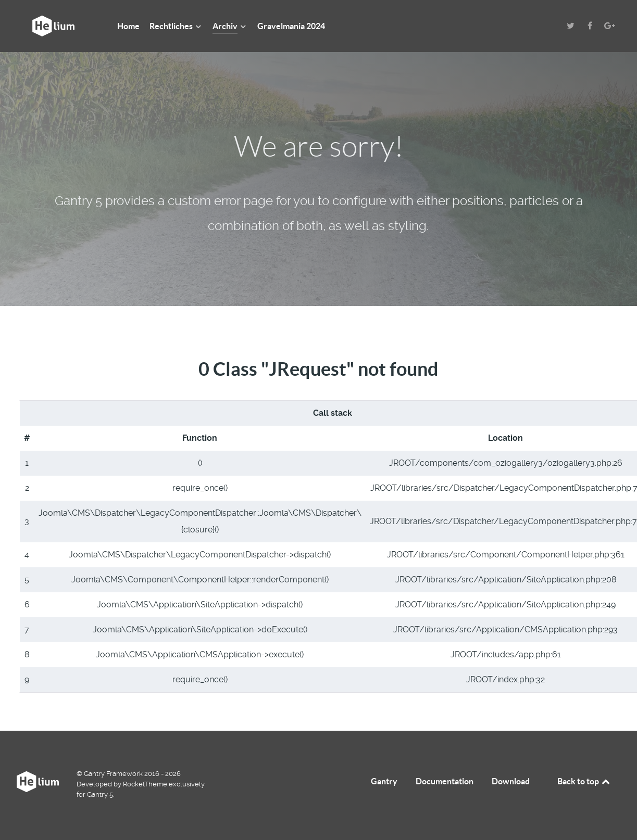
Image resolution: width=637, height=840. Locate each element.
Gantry (384, 781)
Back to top (584, 781)
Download (511, 781)
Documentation (445, 781)
